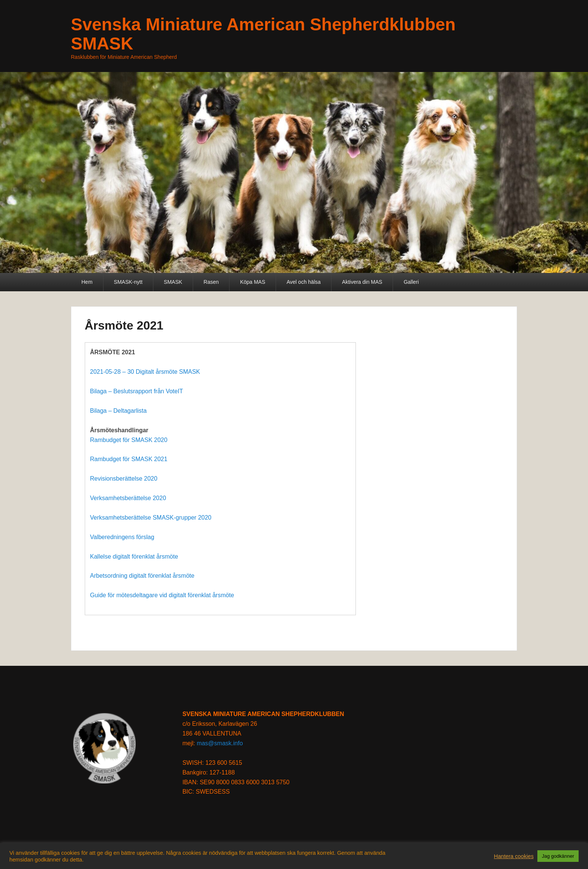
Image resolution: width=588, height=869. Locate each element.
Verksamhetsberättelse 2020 (128, 498)
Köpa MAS (253, 282)
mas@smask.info (220, 743)
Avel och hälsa (304, 282)
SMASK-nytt (128, 282)
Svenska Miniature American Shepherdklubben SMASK (263, 34)
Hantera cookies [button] (514, 856)
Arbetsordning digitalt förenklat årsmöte (142, 576)
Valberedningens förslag (122, 537)
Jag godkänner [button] (558, 856)
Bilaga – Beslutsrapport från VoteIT (136, 391)
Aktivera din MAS (362, 282)
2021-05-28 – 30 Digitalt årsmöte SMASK (145, 372)
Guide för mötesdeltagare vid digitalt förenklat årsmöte (162, 595)
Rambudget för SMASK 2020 (129, 440)
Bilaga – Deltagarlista (118, 411)
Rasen (211, 282)
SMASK (173, 282)
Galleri (411, 282)
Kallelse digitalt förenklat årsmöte (134, 557)
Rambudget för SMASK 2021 (129, 459)
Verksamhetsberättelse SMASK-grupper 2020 (151, 518)
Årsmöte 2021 (124, 325)
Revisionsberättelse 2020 (124, 479)
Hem (87, 282)
